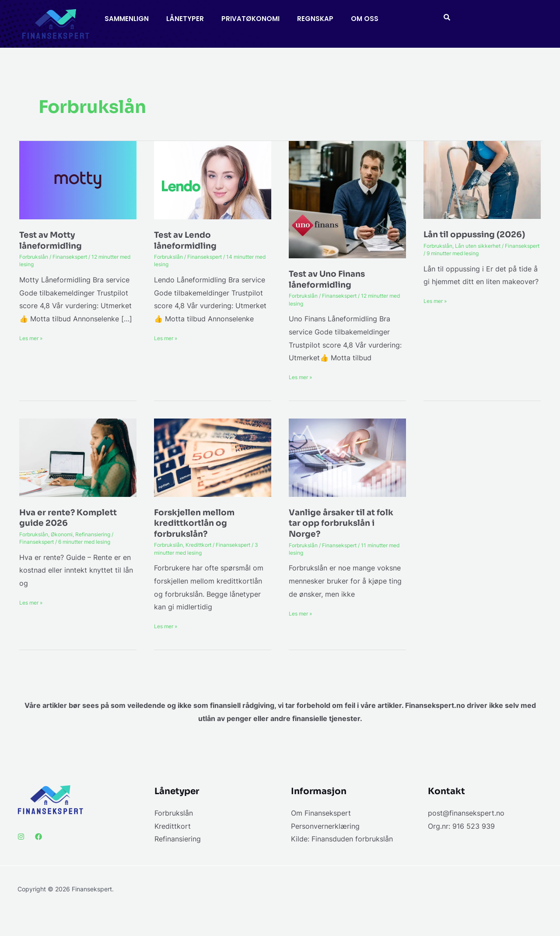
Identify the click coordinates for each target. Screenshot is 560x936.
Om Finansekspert (321, 813)
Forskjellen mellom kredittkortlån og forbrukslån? (197, 523)
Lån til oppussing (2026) (479, 234)
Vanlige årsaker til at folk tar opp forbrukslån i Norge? (345, 523)
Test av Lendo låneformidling (188, 240)
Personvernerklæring (325, 826)
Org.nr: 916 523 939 (461, 826)
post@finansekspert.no (466, 813)
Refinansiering (93, 534)
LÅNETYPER (185, 19)
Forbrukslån (34, 257)
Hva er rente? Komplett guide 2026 (71, 518)
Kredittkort (198, 545)
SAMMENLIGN (127, 19)
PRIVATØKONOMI (250, 19)
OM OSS (365, 19)
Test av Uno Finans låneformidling (330, 279)
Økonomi (62, 534)
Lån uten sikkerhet (478, 246)
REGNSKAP (315, 19)
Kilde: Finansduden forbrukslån (342, 839)
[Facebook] (38, 837)
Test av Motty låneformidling (53, 240)
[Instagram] (21, 837)
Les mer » (31, 338)
